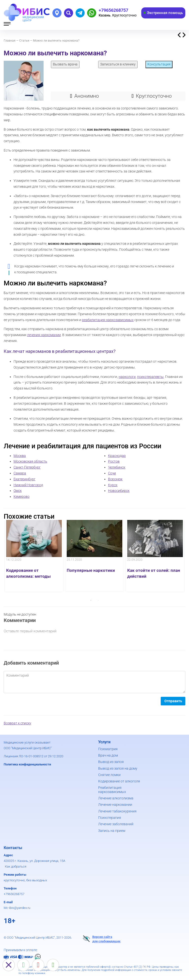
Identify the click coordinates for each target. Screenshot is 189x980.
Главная (10, 41)
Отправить (173, 701)
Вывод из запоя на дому (118, 768)
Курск (113, 485)
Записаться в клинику (118, 64)
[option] (34, 556)
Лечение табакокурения (117, 811)
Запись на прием (112, 831)
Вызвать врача (65, 64)
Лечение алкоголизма (116, 798)
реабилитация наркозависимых (108, 320)
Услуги (104, 742)
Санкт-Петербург (27, 467)
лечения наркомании (44, 335)
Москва (20, 456)
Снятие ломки (109, 775)
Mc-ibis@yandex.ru (17, 908)
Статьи (24, 41)
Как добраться (16, 866)
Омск (18, 491)
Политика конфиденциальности (27, 764)
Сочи (112, 473)
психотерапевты (150, 377)
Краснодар (117, 456)
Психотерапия (110, 818)
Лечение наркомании (115, 805)
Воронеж (115, 479)
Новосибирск (119, 491)
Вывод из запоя (111, 762)
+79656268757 (14, 894)
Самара (20, 473)
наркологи (127, 377)
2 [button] (98, 600)
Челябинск (117, 467)
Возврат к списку (17, 723)
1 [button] (91, 600)
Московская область (30, 461)
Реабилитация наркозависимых (112, 790)
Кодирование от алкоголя (119, 781)
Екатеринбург (24, 479)
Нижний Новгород (28, 485)
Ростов (114, 461)
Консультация (159, 64)
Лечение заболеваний (116, 824)
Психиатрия (108, 749)
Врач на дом (108, 755)
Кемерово (22, 497)
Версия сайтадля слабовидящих (102, 939)
